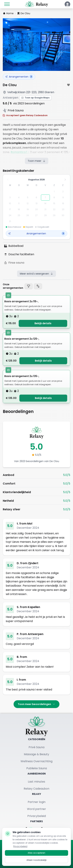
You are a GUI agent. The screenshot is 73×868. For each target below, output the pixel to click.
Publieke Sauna (37, 768)
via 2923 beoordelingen (29, 103)
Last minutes (36, 782)
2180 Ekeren (46, 92)
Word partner (36, 809)
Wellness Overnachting (36, 761)
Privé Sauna (36, 747)
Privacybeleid (37, 816)
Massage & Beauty (36, 754)
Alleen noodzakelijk (36, 863)
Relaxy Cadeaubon (36, 789)
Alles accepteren (36, 856)
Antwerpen (11, 98)
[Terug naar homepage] (37, 726)
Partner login (37, 802)
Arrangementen (19, 77)
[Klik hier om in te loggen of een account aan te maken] (67, 4)
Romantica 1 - (20, 152)
